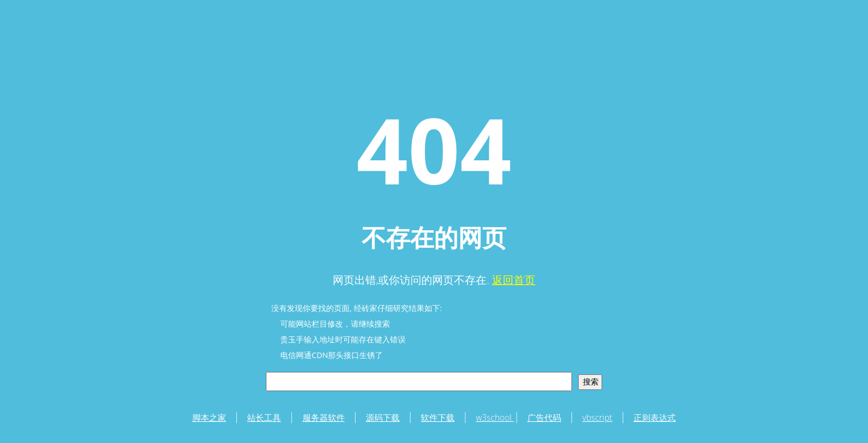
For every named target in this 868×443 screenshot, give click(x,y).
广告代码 (544, 417)
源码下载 (383, 417)
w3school (495, 417)
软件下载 (438, 417)
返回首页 (514, 280)
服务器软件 (324, 417)
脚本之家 (209, 417)
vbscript (597, 417)
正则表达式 (655, 417)
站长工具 (264, 417)
